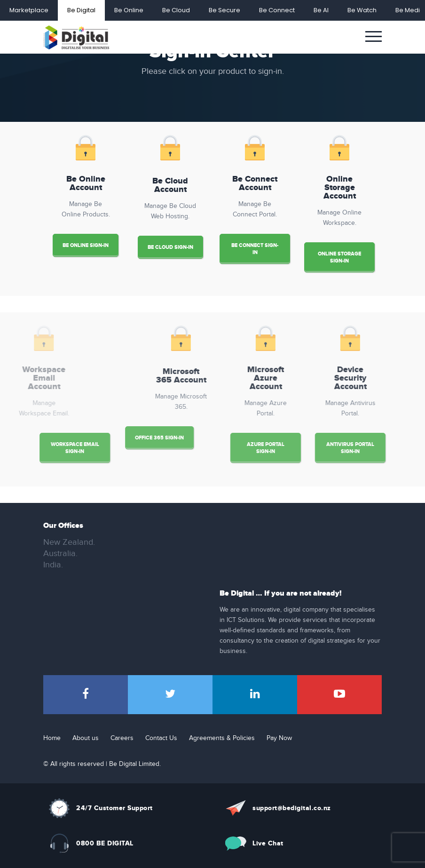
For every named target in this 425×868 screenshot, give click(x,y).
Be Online (129, 10)
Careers (122, 738)
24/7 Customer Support (114, 808)
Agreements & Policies (222, 738)
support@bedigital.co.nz (292, 808)
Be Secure (224, 10)
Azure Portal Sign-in (297, 448)
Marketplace (29, 10)
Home (52, 738)
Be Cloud (176, 10)
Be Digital (81, 10)
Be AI (321, 10)
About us (86, 738)
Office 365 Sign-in (128, 438)
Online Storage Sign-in (339, 257)
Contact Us (161, 738)
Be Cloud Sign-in (170, 247)
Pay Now (279, 738)
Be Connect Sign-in (255, 249)
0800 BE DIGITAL (105, 843)
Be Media (410, 10)
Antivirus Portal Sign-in (381, 448)
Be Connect (277, 10)
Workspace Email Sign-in (44, 448)
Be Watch (362, 10)
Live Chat (268, 843)
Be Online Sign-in (86, 245)
